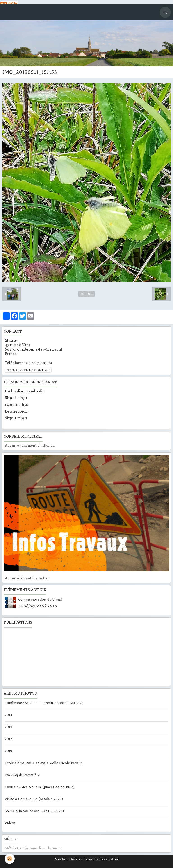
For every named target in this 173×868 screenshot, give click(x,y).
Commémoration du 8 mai (40, 599)
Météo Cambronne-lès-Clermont (33, 848)
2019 (8, 751)
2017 (8, 739)
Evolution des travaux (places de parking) (40, 787)
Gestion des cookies (102, 859)
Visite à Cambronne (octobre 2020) (34, 799)
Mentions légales (68, 859)
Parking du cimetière (22, 775)
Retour (86, 294)
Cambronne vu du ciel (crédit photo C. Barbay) (44, 703)
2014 (8, 715)
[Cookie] (10, 859)
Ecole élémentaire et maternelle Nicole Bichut (43, 763)
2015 (8, 727)
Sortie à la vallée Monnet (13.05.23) (34, 811)
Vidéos (10, 823)
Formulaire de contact (28, 370)
